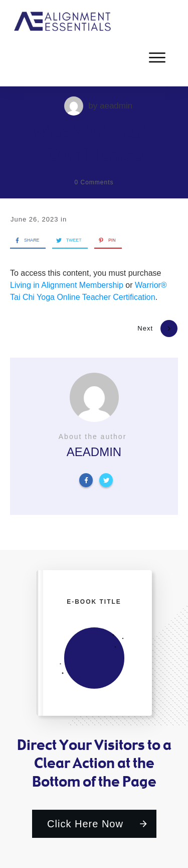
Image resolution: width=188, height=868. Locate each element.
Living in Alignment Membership (67, 285)
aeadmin (116, 106)
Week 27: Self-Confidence (94, 143)
